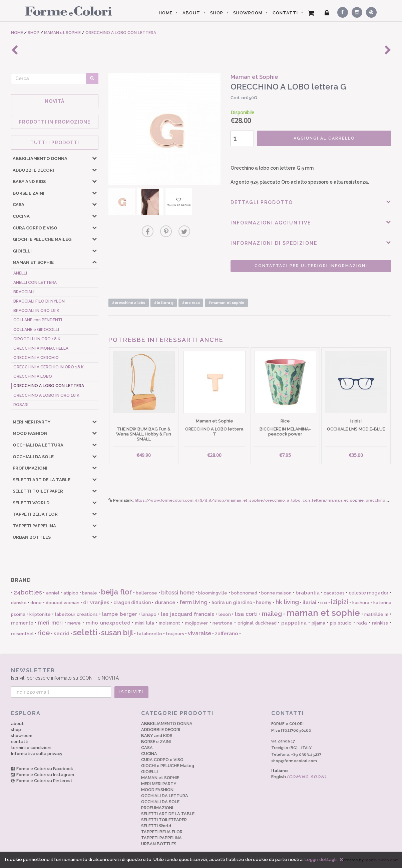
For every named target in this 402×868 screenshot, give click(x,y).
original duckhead (257, 623)
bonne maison (276, 593)
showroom (22, 736)
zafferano (227, 634)
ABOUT (191, 13)
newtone (223, 623)
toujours (175, 634)
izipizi (340, 602)
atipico (71, 593)
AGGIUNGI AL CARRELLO (324, 138)
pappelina (294, 623)
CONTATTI (285, 13)
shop (16, 730)
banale (90, 593)
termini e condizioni (31, 748)
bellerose (146, 593)
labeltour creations (76, 614)
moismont (169, 623)
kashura (361, 603)
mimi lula (145, 623)
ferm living (193, 602)
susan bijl (117, 633)
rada (362, 623)
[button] (94, 158)
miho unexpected (108, 623)
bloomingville (213, 593)
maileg (272, 614)
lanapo (149, 614)
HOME (166, 13)
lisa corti (246, 614)
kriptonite (40, 614)
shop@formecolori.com (294, 761)
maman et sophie (323, 613)
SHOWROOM (248, 13)
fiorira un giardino (232, 602)
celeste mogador (368, 593)
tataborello (149, 634)
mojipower (196, 623)
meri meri (50, 623)
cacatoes (334, 593)
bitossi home (178, 593)
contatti (20, 742)
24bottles (28, 592)
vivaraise (199, 633)
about (17, 724)
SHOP (217, 13)
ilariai (309, 602)
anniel (53, 593)
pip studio (341, 623)
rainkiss (380, 623)
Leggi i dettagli (321, 859)
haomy (264, 602)
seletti (85, 632)
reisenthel (22, 634)
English (299, 777)
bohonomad (244, 593)
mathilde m (376, 614)
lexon (225, 614)
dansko (19, 603)
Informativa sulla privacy (37, 754)
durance (165, 602)
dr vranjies (96, 602)
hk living (287, 602)
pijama (318, 623)
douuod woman (62, 603)
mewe (74, 623)
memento (22, 623)
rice (44, 633)
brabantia (308, 593)
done (36, 603)
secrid (62, 634)
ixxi (324, 603)
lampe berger (120, 614)
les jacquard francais (187, 614)
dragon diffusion (132, 602)
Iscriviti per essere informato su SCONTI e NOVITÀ (201, 674)
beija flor (116, 592)
